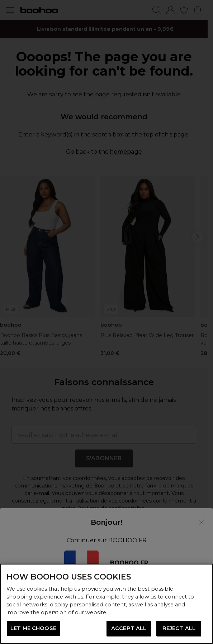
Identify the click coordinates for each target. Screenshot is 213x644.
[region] (106, 604)
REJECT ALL (179, 628)
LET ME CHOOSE (33, 628)
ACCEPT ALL (129, 628)
